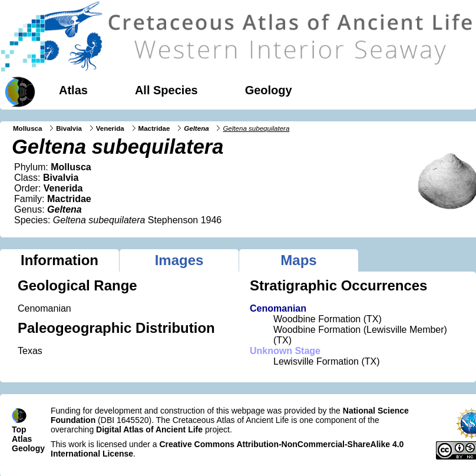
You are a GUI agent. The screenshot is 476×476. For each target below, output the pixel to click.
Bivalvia (69, 128)
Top (19, 429)
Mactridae (154, 128)
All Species (166, 90)
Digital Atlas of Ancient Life (149, 429)
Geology (269, 90)
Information (59, 260)
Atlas (73, 90)
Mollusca (27, 128)
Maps (298, 260)
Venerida (110, 128)
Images (179, 260)
